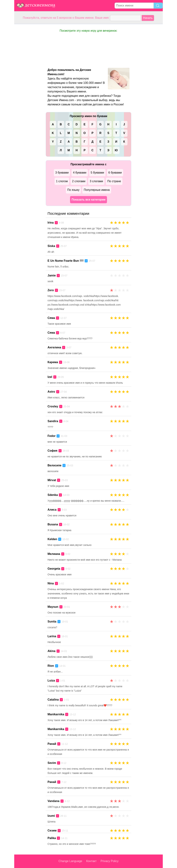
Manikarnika (56, 714)
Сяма (51, 318)
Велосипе (54, 465)
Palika (52, 838)
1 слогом (62, 181)
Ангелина (54, 347)
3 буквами (62, 173)
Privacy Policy (110, 861)
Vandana (53, 801)
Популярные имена (97, 190)
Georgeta (54, 569)
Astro (51, 392)
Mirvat (52, 480)
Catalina (53, 700)
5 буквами (97, 173)
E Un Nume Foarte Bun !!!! (66, 261)
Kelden (52, 539)
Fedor (51, 436)
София (52, 451)
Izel (50, 377)
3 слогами (96, 181)
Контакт (91, 861)
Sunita (52, 622)
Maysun (53, 607)
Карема (53, 362)
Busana (53, 524)
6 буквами (115, 173)
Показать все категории (88, 200)
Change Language (70, 861)
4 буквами (80, 173)
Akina (51, 651)
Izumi (51, 816)
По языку (73, 190)
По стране (114, 181)
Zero (51, 290)
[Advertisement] (29, 78)
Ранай (52, 744)
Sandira (53, 421)
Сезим (52, 830)
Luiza (51, 680)
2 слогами (79, 181)
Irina (51, 223)
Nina (51, 583)
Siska (51, 246)
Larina (52, 636)
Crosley (53, 406)
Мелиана (54, 554)
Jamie (52, 275)
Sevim (52, 763)
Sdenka (53, 495)
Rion (51, 666)
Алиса (52, 510)
